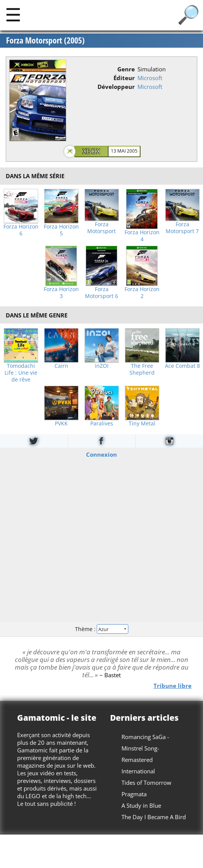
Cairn (61, 366)
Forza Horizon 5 (61, 230)
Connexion (101, 454)
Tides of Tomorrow (146, 783)
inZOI (102, 366)
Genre (126, 69)
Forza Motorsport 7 (182, 228)
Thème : (101, 629)
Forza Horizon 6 (21, 230)
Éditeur (124, 78)
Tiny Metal (142, 424)
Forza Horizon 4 (142, 236)
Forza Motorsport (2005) (45, 40)
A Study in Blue (141, 805)
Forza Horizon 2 (142, 293)
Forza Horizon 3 (61, 293)
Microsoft (150, 78)
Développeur (116, 87)
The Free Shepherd (142, 369)
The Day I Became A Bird (154, 817)
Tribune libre (173, 685)
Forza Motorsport (101, 228)
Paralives (102, 424)
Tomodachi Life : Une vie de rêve (21, 373)
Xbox (91, 151)
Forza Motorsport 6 (101, 293)
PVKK (61, 424)
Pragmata (134, 794)
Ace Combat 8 (182, 366)
